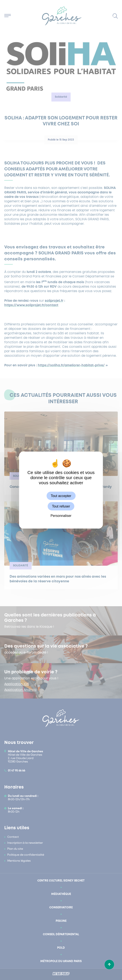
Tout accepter (61, 496)
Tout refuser (61, 506)
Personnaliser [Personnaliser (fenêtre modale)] (61, 516)
